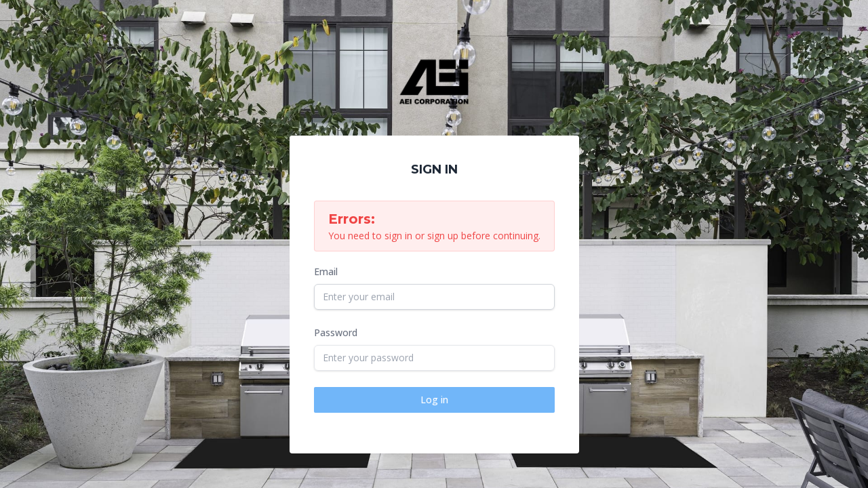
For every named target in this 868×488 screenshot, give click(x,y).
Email (326, 271)
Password (336, 332)
